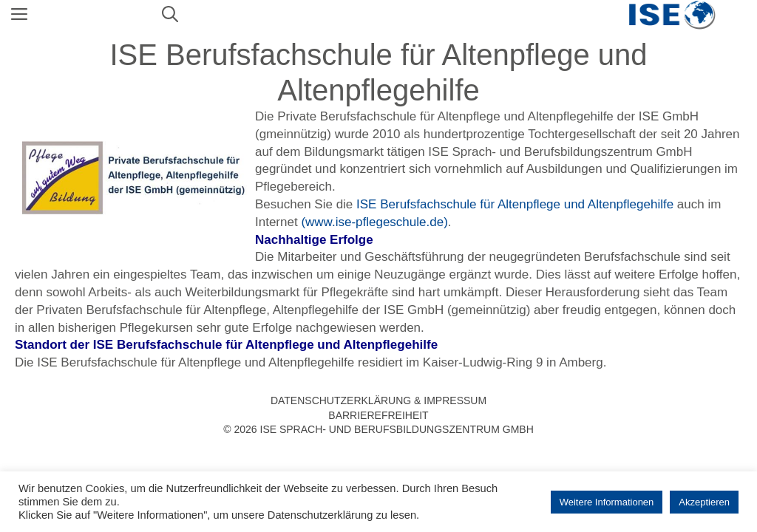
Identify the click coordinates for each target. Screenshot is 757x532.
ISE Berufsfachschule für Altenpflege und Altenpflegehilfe (515, 204)
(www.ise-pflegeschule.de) (374, 222)
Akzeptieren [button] (704, 502)
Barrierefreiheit (378, 415)
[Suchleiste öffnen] (170, 15)
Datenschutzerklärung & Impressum (378, 400)
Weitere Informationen (607, 502)
